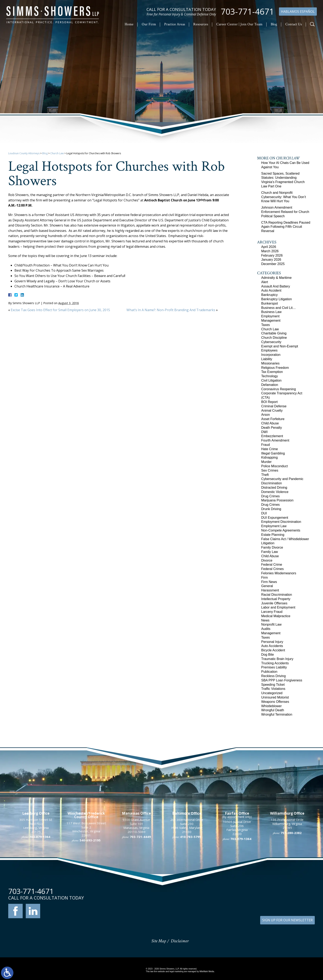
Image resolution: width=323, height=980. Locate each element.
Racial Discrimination (277, 595)
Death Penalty (272, 428)
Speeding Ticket (273, 685)
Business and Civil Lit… (279, 308)
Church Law (57, 153)
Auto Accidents (272, 646)
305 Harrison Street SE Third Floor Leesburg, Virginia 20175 (36, 899)
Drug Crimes (270, 496)
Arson (266, 415)
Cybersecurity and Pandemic (282, 479)
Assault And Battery (276, 286)
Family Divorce (272, 547)
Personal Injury (272, 642)
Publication (269, 672)
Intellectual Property (276, 599)
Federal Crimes (272, 569)
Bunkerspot (270, 303)
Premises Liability (274, 667)
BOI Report (269, 402)
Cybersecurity (271, 342)
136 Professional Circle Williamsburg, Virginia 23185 (287, 897)
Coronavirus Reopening (279, 389)
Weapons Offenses (275, 702)
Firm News (269, 582)
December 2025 (273, 264)
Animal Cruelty (272, 411)
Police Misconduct (274, 466)
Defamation (270, 385)
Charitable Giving (274, 333)
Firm (264, 578)
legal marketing (177, 971)
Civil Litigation (271, 380)
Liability (267, 359)
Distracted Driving (274, 488)
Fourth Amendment (275, 440)
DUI (264, 513)
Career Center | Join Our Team (239, 24)
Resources (201, 24)
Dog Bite (267, 655)
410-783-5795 (191, 910)
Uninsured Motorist (275, 697)
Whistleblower (272, 706)
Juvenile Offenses (274, 603)
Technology (270, 376)
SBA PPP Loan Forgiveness (282, 680)
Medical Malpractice (276, 616)
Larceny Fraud (272, 612)
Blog (274, 24)
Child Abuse (270, 423)
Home (129, 24)
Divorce (267, 560)
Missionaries (270, 363)
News (265, 620)
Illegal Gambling (273, 453)
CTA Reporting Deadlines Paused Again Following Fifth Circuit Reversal (286, 227)
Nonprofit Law (271, 624)
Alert (265, 282)
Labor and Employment (278, 607)
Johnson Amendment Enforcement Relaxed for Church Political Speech (285, 212)
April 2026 (269, 247)
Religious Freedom (275, 368)
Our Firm (149, 24)
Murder (266, 462)
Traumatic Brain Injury (277, 659)
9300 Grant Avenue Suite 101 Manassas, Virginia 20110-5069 (136, 899)
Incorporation (271, 355)
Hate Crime (270, 449)
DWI (264, 432)
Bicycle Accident (273, 650)
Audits (266, 629)
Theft (265, 475)
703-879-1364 (241, 912)
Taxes (266, 325)
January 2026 (271, 260)
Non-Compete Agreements (281, 530)
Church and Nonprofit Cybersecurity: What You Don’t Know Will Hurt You (284, 197)
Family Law (270, 552)
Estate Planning (273, 535)
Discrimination (272, 483)
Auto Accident (271, 290)
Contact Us (294, 24)
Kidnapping (269, 457)
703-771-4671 (247, 12)
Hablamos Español (298, 12)
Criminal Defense (274, 406)
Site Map (159, 941)
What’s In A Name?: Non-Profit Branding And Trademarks (171, 310)
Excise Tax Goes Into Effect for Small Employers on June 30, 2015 (60, 310)
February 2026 (272, 255)
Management (271, 321)
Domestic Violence (275, 492)
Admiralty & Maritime (276, 278)
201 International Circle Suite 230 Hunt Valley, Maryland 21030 (187, 899)
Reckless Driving (273, 676)
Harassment (270, 590)
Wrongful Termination (277, 714)
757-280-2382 (291, 906)
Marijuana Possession (277, 500)
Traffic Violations (273, 689)
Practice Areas (175, 24)
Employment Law (274, 526)
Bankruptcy (269, 295)
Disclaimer (180, 941)
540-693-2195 (90, 914)
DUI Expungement (275, 518)
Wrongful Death (273, 710)
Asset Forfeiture (273, 419)
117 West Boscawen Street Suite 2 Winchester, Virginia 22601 (86, 903)
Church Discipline (274, 338)
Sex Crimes (270, 470)
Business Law (271, 312)
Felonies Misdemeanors (279, 573)
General (267, 586)
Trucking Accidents (275, 663)
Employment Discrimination (281, 522)
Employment (270, 316)
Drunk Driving (271, 509)
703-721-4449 (140, 910)
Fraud (266, 445)
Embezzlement (272, 436)
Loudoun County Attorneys (24, 153)
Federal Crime (272, 565)
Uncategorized (272, 693)
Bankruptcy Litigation (277, 299)
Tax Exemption (272, 372)
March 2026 (270, 251)
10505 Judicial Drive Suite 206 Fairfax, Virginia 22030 (237, 901)
